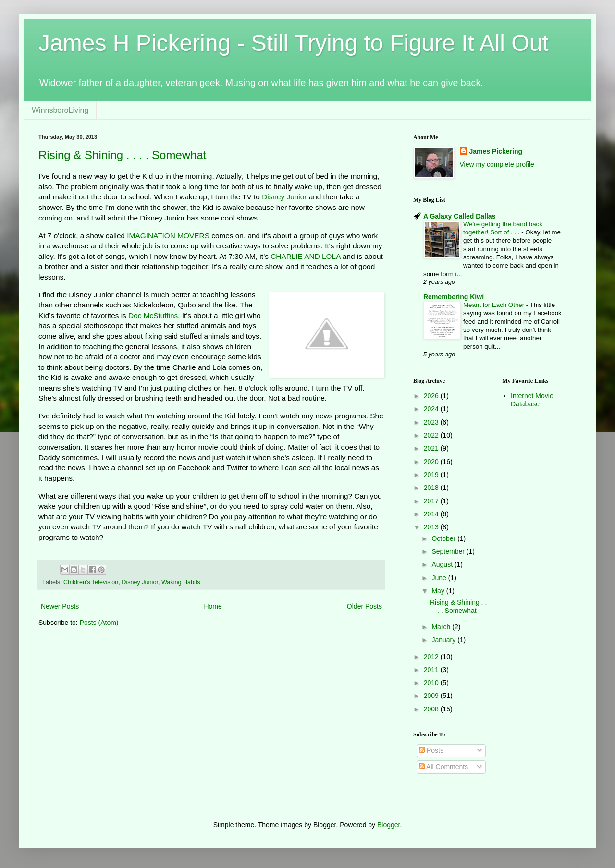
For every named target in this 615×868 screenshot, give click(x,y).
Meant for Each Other (495, 305)
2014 (432, 514)
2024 (432, 409)
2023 (432, 422)
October (444, 538)
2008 (432, 709)
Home (213, 606)
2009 (432, 696)
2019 (432, 475)
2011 (432, 670)
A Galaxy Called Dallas (459, 216)
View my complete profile (497, 164)
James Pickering (496, 151)
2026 (432, 396)
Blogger (388, 825)
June (440, 578)
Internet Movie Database (532, 400)
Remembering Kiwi (454, 297)
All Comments (443, 767)
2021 (432, 448)
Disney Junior (284, 197)
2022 (432, 435)
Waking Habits (181, 582)
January (444, 640)
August (443, 564)
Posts (431, 750)
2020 (432, 462)
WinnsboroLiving (60, 110)
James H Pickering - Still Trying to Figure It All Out (294, 43)
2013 (432, 527)
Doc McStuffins (153, 315)
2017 (432, 501)
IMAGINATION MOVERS (168, 236)
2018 (432, 488)
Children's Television (91, 582)
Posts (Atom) (99, 623)
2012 (432, 657)
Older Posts (364, 606)
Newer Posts (60, 606)
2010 (432, 683)
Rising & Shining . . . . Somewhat (123, 155)
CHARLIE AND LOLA (305, 256)
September (449, 551)
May (439, 591)
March (442, 627)
